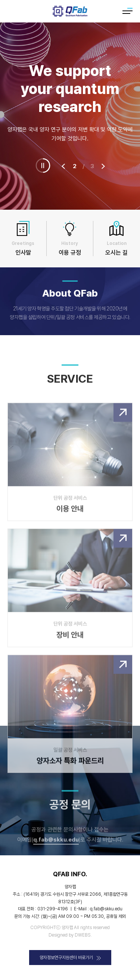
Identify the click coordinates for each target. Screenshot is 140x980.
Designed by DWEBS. (70, 935)
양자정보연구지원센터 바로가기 (70, 958)
